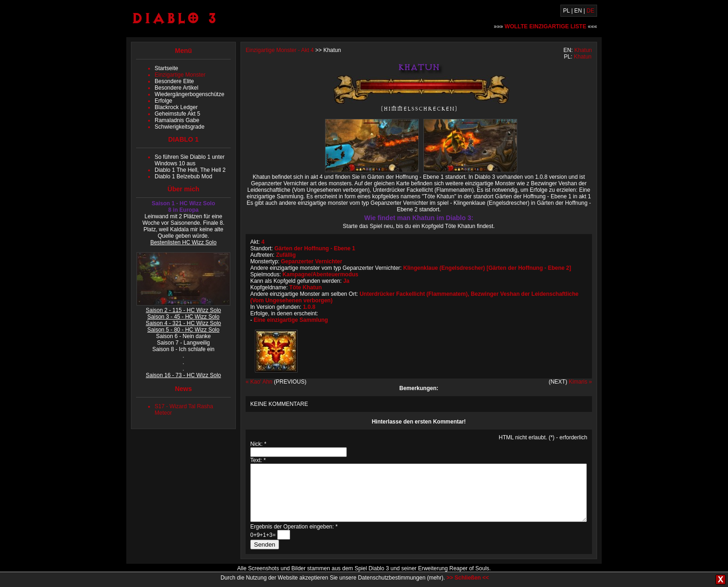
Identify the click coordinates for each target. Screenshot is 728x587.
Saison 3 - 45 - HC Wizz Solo (183, 317)
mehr (435, 578)
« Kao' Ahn (259, 382)
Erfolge (163, 101)
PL (566, 11)
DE (590, 11)
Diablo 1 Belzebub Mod (183, 176)
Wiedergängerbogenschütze (189, 94)
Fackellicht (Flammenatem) (432, 294)
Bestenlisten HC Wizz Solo (184, 242)
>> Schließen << (468, 578)
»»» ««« (546, 26)
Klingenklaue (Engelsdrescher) (444, 268)
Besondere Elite (174, 81)
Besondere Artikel (176, 88)
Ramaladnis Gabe (177, 120)
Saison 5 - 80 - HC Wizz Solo (183, 330)
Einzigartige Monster (180, 75)
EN (578, 11)
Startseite (166, 68)
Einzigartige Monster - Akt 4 (280, 50)
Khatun (583, 50)
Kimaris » (580, 382)
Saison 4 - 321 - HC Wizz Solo (183, 323)
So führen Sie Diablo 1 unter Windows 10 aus (190, 160)
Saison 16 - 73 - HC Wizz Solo (183, 375)
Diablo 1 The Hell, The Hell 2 (190, 170)
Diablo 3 (174, 18)
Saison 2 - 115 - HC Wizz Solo (183, 310)
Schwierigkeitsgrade (179, 127)
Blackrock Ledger (176, 107)
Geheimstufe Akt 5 (177, 114)
